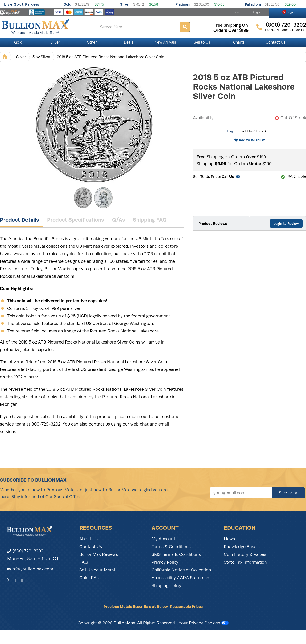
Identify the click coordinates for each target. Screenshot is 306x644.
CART (290, 12)
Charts (239, 42)
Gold (67, 4)
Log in (232, 131)
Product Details (20, 220)
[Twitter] (9, 580)
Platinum (183, 4)
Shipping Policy (166, 586)
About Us (89, 539)
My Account (163, 539)
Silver (125, 4)
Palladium (253, 4)
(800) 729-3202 (25, 551)
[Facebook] (16, 580)
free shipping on (231, 25)
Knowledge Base (240, 547)
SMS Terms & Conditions (176, 554)
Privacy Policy (165, 562)
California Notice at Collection (181, 570)
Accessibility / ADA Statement (181, 578)
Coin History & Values (245, 554)
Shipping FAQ (150, 220)
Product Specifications (76, 220)
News (229, 539)
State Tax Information (245, 562)
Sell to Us (202, 42)
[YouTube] (29, 580)
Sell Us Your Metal (97, 570)
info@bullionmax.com (32, 569)
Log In (238, 12)
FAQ (84, 562)
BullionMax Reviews (99, 554)
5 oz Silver (41, 57)
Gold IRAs (89, 578)
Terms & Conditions (171, 547)
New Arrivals (165, 42)
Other (92, 42)
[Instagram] (22, 580)
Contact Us (276, 42)
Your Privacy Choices (204, 623)
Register (258, 12)
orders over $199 (231, 30)
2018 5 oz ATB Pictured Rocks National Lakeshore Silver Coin (111, 57)
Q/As (119, 220)
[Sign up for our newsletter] (241, 493)
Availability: (204, 118)
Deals (129, 42)
